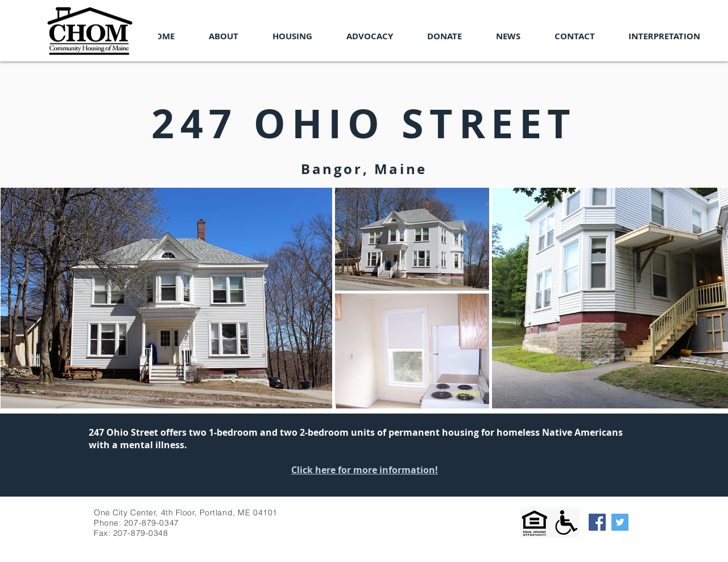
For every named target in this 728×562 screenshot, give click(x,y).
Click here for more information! (365, 470)
